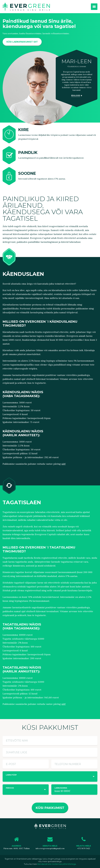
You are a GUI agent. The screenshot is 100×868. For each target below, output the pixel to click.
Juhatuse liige (17, 752)
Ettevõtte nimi (17, 741)
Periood (10, 788)
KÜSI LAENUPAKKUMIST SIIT (22, 42)
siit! (64, 464)
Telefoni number (68, 764)
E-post (11, 764)
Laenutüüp (11, 775)
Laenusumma (61, 788)
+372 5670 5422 (84, 848)
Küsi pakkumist (50, 808)
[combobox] (50, 777)
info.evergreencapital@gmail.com (50, 848)
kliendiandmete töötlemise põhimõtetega (57, 864)
